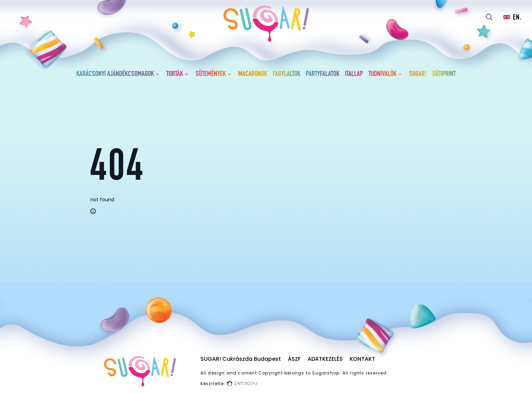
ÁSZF (294, 359)
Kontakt (362, 359)
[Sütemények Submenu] (231, 74)
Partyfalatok (323, 74)
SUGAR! (418, 74)
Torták (175, 74)
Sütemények (211, 74)
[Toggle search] (489, 17)
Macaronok (253, 74)
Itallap (354, 74)
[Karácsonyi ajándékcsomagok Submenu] (159, 74)
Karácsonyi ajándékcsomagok (115, 74)
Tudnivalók (382, 74)
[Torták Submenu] (188, 74)
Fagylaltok (287, 74)
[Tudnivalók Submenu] (401, 74)
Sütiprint (444, 74)
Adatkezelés (325, 359)
